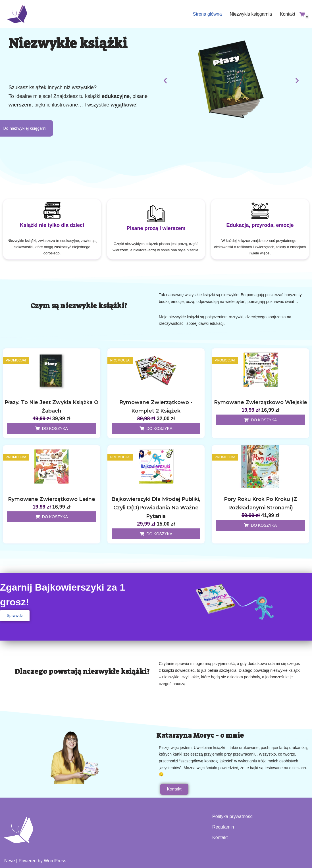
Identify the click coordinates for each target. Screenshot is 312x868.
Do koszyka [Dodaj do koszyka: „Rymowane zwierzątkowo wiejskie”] (264, 419)
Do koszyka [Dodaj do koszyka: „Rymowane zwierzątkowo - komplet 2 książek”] (159, 428)
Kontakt (288, 14)
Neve (10, 861)
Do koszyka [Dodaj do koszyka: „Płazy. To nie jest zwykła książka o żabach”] (55, 428)
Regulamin (223, 827)
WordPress (55, 861)
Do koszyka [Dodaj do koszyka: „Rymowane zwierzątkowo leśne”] (55, 516)
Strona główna (207, 14)
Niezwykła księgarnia (250, 14)
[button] (165, 80)
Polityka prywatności (233, 816)
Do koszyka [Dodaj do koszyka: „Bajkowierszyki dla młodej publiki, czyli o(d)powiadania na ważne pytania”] (159, 533)
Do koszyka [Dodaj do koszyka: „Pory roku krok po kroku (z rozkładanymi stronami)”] (264, 525)
